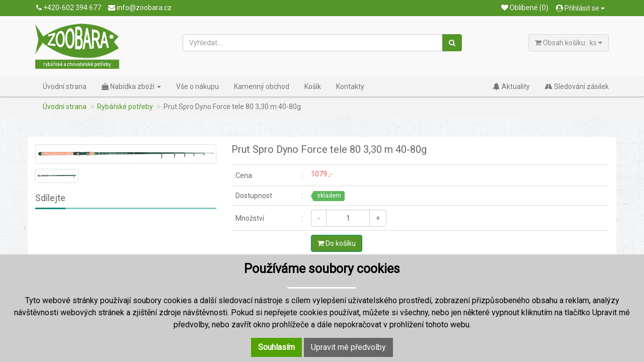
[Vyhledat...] (313, 43)
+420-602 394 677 (69, 8)
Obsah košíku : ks (569, 43)
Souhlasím (276, 347)
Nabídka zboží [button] (131, 86)
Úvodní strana (65, 86)
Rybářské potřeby (125, 107)
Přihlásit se (580, 8)
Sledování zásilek (577, 86)
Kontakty (350, 86)
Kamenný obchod (262, 86)
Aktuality (511, 86)
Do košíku (337, 243)
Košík (313, 86)
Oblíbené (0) (525, 8)
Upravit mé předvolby (348, 347)
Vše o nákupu (197, 86)
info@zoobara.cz (140, 8)
